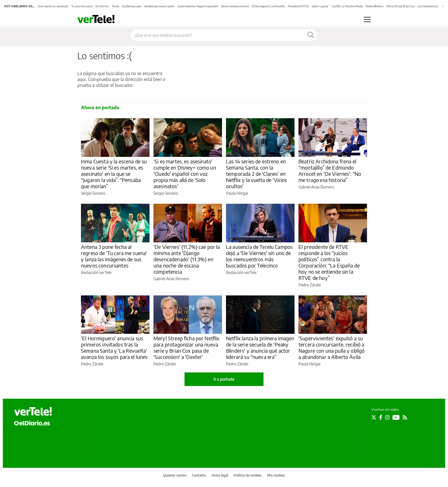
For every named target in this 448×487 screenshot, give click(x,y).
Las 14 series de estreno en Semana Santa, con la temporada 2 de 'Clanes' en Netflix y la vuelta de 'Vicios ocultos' (257, 174)
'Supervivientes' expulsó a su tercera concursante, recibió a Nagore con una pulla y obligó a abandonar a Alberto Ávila (331, 347)
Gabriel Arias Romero (316, 187)
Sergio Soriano (93, 193)
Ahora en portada (100, 108)
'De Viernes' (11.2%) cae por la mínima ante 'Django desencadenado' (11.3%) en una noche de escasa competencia (187, 259)
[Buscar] (311, 35)
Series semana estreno (235, 6)
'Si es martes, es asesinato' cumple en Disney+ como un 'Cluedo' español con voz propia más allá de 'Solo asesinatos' (185, 174)
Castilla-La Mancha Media (347, 6)
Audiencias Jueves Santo (160, 6)
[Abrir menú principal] (367, 19)
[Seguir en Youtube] (396, 417)
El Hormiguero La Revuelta (268, 6)
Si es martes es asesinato (53, 6)
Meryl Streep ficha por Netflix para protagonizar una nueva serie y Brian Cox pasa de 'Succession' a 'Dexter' (186, 347)
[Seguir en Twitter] (374, 417)
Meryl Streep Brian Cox (401, 6)
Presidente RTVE (298, 6)
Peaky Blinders (375, 6)
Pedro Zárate (310, 285)
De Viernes (102, 6)
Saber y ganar (320, 6)
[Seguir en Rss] (405, 417)
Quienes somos (175, 475)
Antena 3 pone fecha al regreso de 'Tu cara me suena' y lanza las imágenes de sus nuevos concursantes (114, 256)
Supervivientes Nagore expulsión (198, 6)
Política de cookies (248, 475)
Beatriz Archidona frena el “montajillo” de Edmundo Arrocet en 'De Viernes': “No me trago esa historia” (330, 171)
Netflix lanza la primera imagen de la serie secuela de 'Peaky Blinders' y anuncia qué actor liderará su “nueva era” (260, 347)
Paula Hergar (237, 193)
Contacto (199, 475)
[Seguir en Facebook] (381, 417)
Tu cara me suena (82, 6)
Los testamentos (428, 6)
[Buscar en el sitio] (218, 35)
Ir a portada (224, 379)
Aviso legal (220, 475)
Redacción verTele (96, 272)
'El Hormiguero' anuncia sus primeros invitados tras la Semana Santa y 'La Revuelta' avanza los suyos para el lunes (114, 347)
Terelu (116, 6)
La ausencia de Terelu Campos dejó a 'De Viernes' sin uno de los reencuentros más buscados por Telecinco (259, 256)
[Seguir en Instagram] (387, 417)
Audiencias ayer (132, 6)
